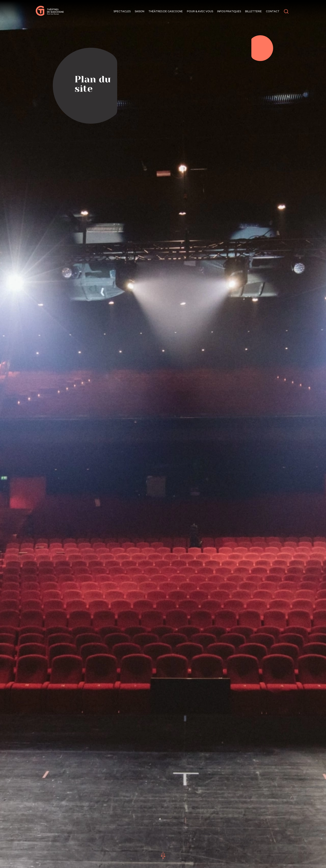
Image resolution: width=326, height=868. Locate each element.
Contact (273, 11)
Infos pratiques (229, 11)
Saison (140, 11)
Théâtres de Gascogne (166, 11)
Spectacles (122, 11)
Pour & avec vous (200, 11)
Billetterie (253, 11)
